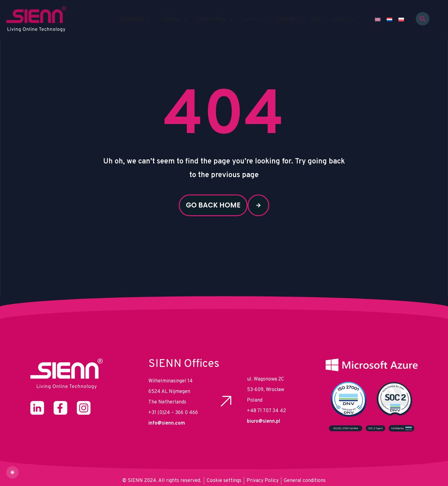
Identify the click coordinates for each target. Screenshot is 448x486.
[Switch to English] (378, 20)
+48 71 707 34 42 (266, 411)
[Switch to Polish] (401, 20)
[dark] (12, 472)
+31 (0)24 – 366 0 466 (173, 413)
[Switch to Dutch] (389, 20)
